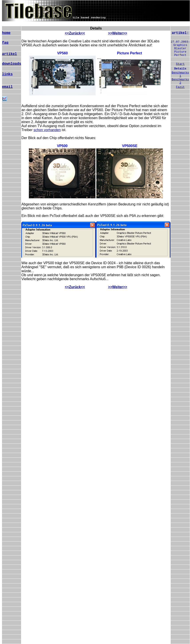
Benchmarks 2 (180, 81)
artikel (9, 54)
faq (5, 43)
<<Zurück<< (75, 33)
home (6, 33)
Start (180, 64)
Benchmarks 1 (180, 74)
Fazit (180, 87)
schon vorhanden (47, 130)
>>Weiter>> (118, 33)
